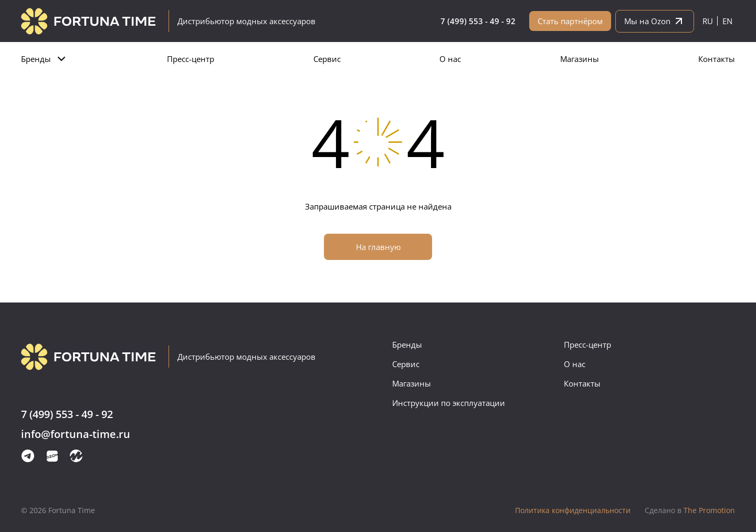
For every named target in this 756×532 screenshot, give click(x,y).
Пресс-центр (191, 59)
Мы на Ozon (655, 21)
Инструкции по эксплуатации (449, 403)
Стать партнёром (570, 21)
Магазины (580, 59)
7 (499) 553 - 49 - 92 (478, 21)
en (727, 21)
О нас (450, 59)
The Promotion (690, 510)
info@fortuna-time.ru (76, 435)
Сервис (327, 59)
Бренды (36, 59)
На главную (378, 247)
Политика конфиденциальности (573, 510)
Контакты (717, 59)
